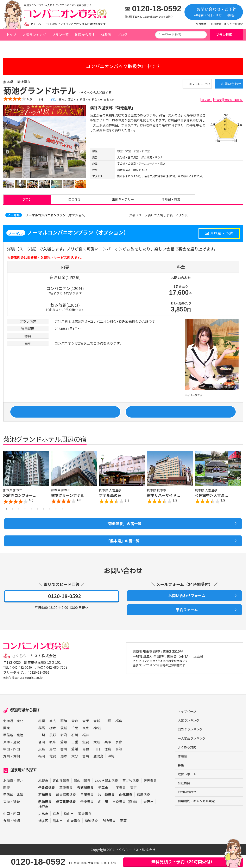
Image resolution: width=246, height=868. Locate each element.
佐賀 (53, 769)
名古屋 (103, 814)
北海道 (8, 734)
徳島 (108, 762)
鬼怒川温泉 (85, 800)
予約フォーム (184, 622)
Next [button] (239, 485)
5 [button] (31, 516)
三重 (75, 755)
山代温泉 (126, 807)
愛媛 (75, 762)
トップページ (16, 46)
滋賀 (86, 755)
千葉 (75, 741)
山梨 (42, 748)
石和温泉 (45, 807)
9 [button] (56, 516)
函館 (64, 734)
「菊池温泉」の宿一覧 (123, 531)
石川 (75, 748)
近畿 (17, 755)
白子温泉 (119, 800)
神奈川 (98, 741)
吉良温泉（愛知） (126, 814)
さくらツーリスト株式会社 (36, 669)
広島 (42, 762)
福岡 (42, 769)
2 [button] (13, 516)
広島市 (43, 826)
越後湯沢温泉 (66, 807)
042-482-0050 (23, 680)
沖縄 (17, 769)
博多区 (43, 833)
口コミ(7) (75, 201)
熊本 (64, 769)
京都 (119, 755)
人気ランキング (34, 35)
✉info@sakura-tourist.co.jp (24, 690)
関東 (7, 741)
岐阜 (53, 755)
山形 (108, 734)
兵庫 (108, 755)
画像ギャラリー (123, 201)
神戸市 (43, 819)
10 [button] (62, 516)
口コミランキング (191, 743)
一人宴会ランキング (193, 753)
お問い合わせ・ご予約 (214, 12)
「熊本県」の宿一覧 (123, 550)
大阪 (97, 755)
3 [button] (19, 516)
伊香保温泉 (47, 800)
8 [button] (50, 516)
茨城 (64, 741)
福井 (86, 748)
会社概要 (201, 24)
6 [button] (37, 516)
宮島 (56, 826)
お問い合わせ (225, 85)
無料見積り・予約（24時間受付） (183, 861)
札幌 (42, 734)
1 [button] (6, 516)
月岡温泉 (87, 807)
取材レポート (188, 790)
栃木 (53, 741)
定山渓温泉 (61, 793)
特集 (181, 781)
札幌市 (43, 793)
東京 (86, 741)
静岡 (42, 755)
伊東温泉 (87, 814)
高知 (119, 762)
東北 (20, 734)
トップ (11, 35)
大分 (75, 769)
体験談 (106, 35)
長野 (53, 748)
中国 (7, 762)
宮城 (97, 734)
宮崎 (86, 769)
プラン (27, 201)
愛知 (64, 755)
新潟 (64, 748)
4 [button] (25, 516)
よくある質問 (188, 762)
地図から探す (85, 35)
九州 (7, 769)
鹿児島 (98, 769)
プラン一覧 (60, 35)
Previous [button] (7, 485)
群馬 (42, 741)
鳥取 (53, 762)
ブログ (122, 35)
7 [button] (44, 516)
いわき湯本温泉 (106, 793)
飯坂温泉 (150, 793)
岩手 (86, 734)
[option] (45, 147)
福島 (119, 734)
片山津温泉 (106, 807)
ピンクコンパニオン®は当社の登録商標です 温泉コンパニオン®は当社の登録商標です (165, 677)
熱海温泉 (45, 814)
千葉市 (103, 800)
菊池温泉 (53, 46)
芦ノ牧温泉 (131, 793)
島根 (86, 762)
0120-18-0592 (157, 9)
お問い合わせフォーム (184, 606)
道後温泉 (85, 826)
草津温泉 (66, 800)
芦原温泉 (143, 807)
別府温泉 (109, 833)
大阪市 (149, 814)
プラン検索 (224, 35)
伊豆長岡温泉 (66, 814)
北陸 (20, 748)
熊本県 (37, 46)
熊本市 (58, 833)
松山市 (69, 826)
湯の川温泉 (82, 793)
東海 (7, 755)
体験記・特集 (171, 201)
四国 (17, 762)
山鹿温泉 (74, 833)
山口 (97, 762)
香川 (64, 762)
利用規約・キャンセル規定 (227, 24)
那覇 (123, 833)
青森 (75, 734)
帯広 (53, 734)
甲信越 (8, 748)
